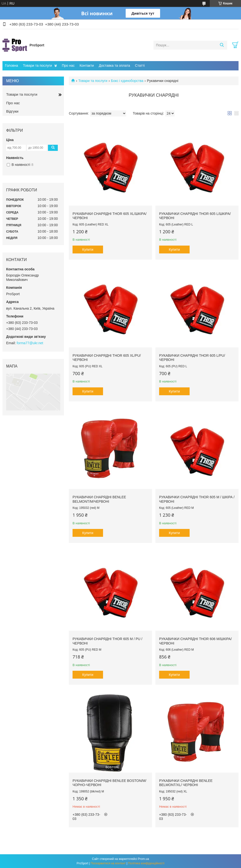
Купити (88, 250)
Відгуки (12, 111)
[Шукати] (222, 45)
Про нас (68, 66)
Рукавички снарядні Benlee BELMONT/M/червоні (99, 499)
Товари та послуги (37, 66)
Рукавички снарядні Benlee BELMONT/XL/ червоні (186, 783)
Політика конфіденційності (146, 863)
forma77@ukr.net (30, 343)
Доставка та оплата (114, 66)
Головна (11, 66)
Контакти (87, 66)
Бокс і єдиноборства (127, 81)
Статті (140, 66)
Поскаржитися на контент (108, 863)
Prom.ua (143, 859)
